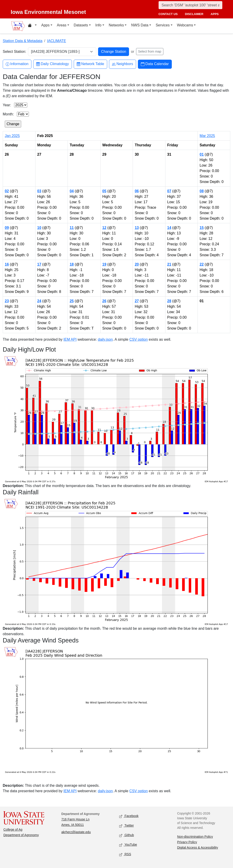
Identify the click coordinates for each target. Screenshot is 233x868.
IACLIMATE (57, 41)
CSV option (138, 339)
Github (127, 835)
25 (72, 301)
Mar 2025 (207, 136)
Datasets (81, 25)
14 (169, 228)
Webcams (185, 25)
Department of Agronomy (21, 835)
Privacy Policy (187, 842)
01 (202, 154)
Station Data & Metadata (23, 41)
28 (169, 301)
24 (39, 301)
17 (39, 264)
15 (202, 228)
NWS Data (140, 25)
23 (7, 301)
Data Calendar (155, 64)
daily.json (105, 339)
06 (137, 191)
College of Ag (13, 830)
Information (17, 64)
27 (137, 301)
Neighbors (123, 64)
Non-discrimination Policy (195, 837)
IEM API (70, 339)
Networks (116, 25)
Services (163, 25)
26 (104, 301)
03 (39, 191)
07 (169, 191)
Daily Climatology (53, 64)
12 (104, 228)
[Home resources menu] (32, 26)
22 (202, 264)
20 (137, 264)
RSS (125, 854)
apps (215, 14)
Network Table (90, 64)
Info (98, 25)
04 (72, 191)
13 (137, 228)
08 (202, 191)
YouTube (128, 845)
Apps (45, 25)
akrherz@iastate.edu (76, 832)
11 (72, 228)
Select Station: (14, 52)
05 (104, 191)
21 (169, 264)
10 (39, 228)
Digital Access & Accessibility (198, 848)
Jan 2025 (12, 136)
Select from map (150, 51)
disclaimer (194, 14)
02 (7, 191)
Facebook (129, 816)
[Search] (190, 5)
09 (7, 228)
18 (72, 264)
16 (7, 264)
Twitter (127, 826)
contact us (168, 14)
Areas (62, 25)
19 (104, 264)
